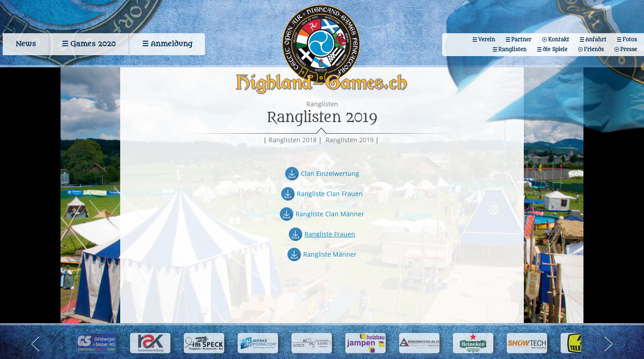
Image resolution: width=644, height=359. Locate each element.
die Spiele (554, 48)
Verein (484, 38)
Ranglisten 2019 (350, 141)
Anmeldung (172, 43)
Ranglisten (511, 48)
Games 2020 (92, 43)
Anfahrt (595, 38)
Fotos (629, 38)
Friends (593, 48)
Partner (520, 38)
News (24, 43)
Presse (628, 48)
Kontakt (557, 38)
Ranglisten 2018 (293, 141)
